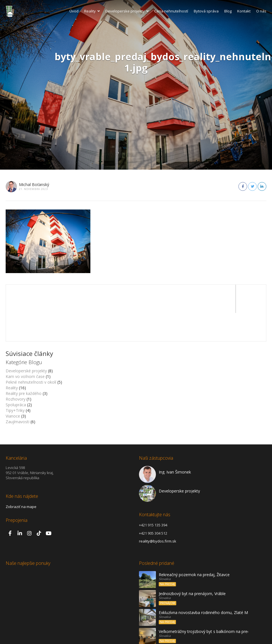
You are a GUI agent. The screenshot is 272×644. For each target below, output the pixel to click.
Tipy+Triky (15, 382)
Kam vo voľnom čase (25, 348)
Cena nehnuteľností (171, 11)
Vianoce (13, 388)
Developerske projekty (127, 11)
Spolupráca (16, 376)
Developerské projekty (26, 342)
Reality (92, 11)
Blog (228, 11)
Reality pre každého (24, 365)
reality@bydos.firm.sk (158, 513)
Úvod (74, 11)
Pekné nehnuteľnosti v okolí (31, 354)
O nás (261, 11)
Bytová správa (206, 11)
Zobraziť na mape (21, 478)
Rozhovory (16, 371)
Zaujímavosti (18, 393)
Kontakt (244, 11)
